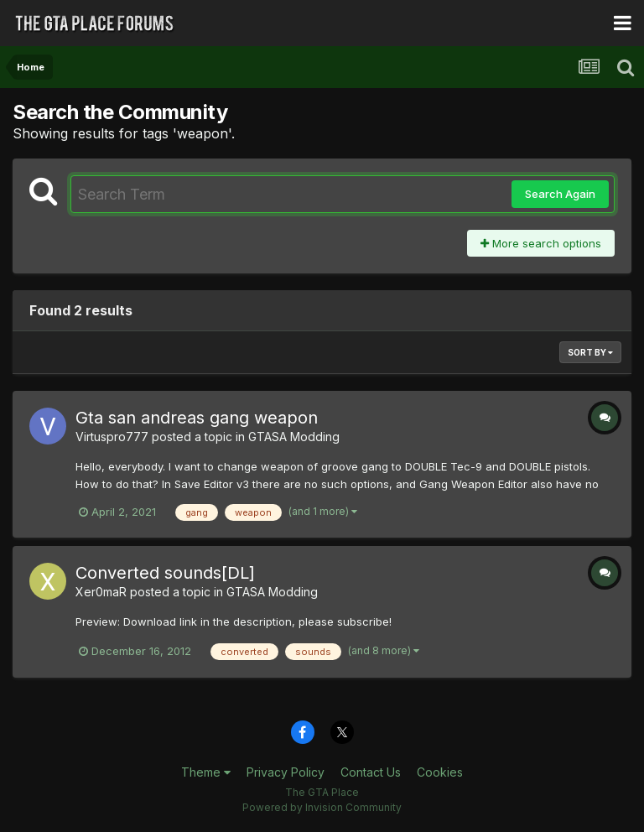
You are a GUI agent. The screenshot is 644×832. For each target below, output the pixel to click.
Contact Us (371, 772)
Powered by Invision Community (322, 807)
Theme (206, 772)
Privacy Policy (286, 772)
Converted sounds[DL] (165, 573)
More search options (541, 243)
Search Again (560, 194)
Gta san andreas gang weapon (197, 418)
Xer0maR (101, 592)
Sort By (590, 352)
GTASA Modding (294, 437)
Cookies (440, 772)
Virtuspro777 (112, 437)
